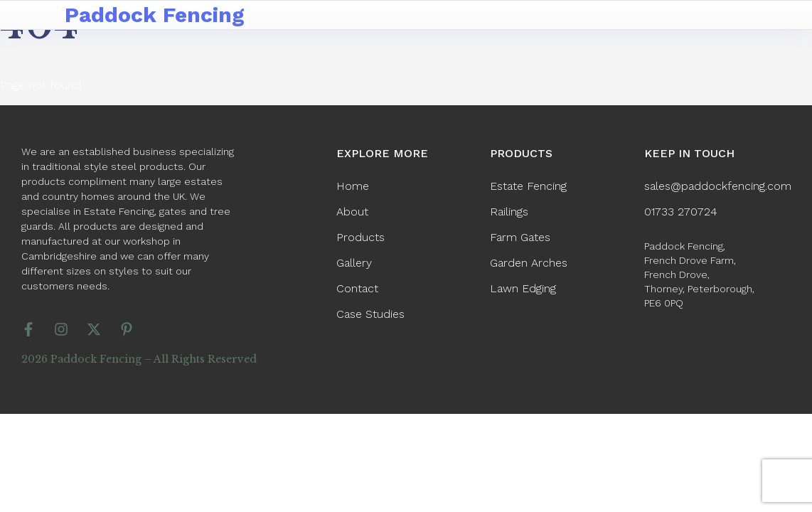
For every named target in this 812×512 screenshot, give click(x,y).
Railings (509, 212)
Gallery (354, 263)
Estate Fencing (528, 186)
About (352, 212)
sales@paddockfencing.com (718, 186)
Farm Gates (520, 237)
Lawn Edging (523, 288)
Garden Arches (529, 263)
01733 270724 (681, 212)
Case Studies (370, 314)
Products (360, 237)
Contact (357, 288)
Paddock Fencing (155, 15)
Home (353, 186)
